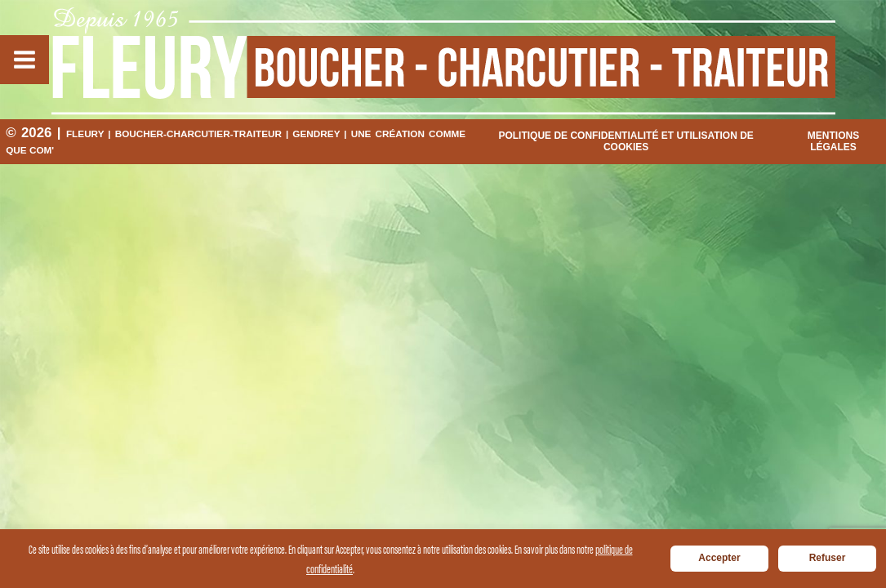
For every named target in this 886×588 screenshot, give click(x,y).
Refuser (828, 558)
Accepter (719, 558)
